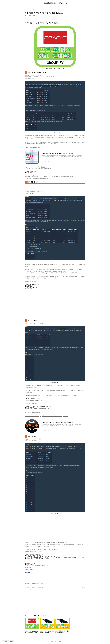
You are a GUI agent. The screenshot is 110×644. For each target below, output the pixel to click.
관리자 (60, 641)
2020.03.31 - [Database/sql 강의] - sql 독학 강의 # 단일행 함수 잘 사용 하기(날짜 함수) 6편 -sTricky (47, 416)
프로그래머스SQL (33, 584)
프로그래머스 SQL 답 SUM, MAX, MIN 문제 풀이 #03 (34, 586)
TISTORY (55, 641)
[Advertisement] (55, 306)
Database (27, 584)
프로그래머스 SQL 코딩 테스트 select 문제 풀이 (33, 589)
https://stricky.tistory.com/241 (32, 147)
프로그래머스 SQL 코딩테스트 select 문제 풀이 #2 (34, 588)
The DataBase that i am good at (55, 3)
